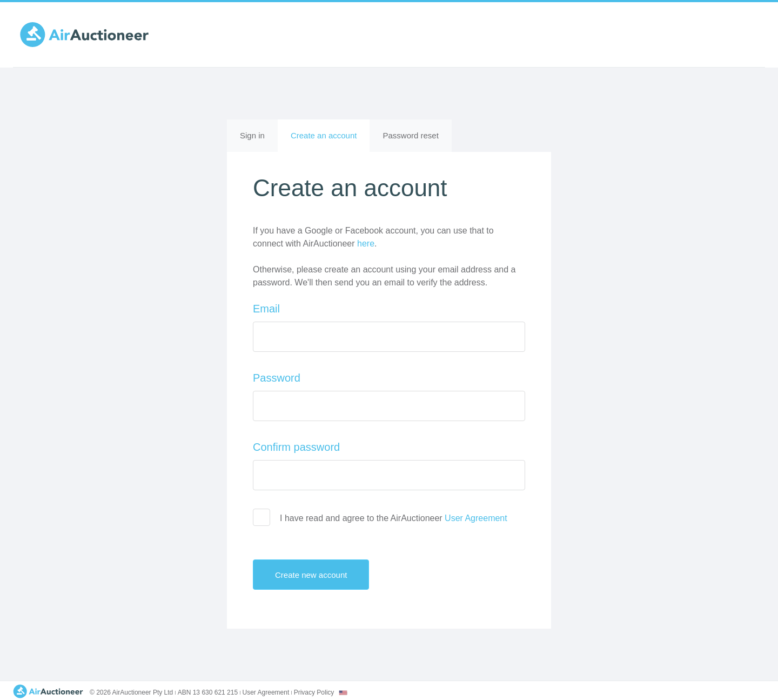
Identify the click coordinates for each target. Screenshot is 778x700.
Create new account (320, 575)
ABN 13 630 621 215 (208, 692)
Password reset (410, 135)
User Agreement (476, 518)
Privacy (314, 692)
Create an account (330, 140)
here (366, 244)
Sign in (252, 135)
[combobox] (343, 693)
